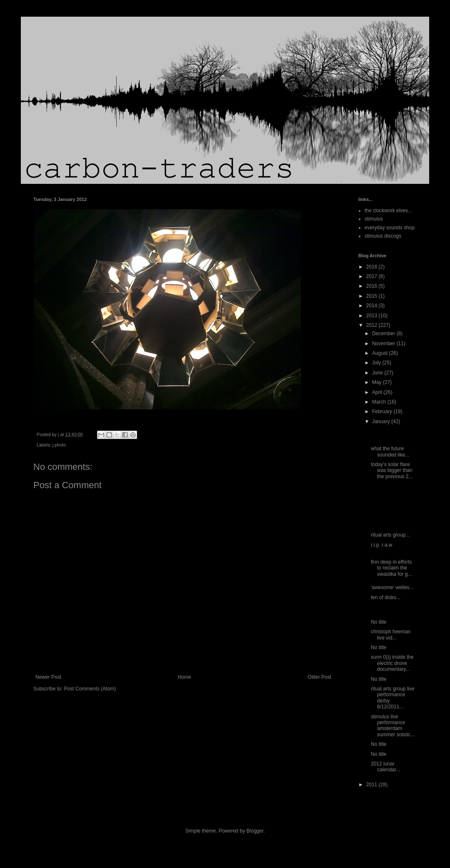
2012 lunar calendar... (385, 767)
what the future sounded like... (390, 452)
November (384, 344)
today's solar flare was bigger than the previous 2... (392, 470)
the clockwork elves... (388, 211)
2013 (372, 316)
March (380, 402)
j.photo (59, 445)
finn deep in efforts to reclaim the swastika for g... (391, 568)
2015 (372, 296)
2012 (372, 325)
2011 (372, 785)
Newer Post (48, 677)
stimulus (374, 219)
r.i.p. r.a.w (381, 545)
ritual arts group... (390, 535)
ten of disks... (386, 597)
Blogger (255, 831)
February (383, 411)
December (384, 334)
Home (185, 677)
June (378, 373)
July (377, 363)
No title (379, 622)
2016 (372, 286)
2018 (372, 267)
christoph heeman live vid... (391, 635)
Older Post (319, 677)
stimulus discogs (383, 236)
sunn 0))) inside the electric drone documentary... (392, 663)
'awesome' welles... (392, 587)
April (378, 392)
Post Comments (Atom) (90, 689)
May (377, 382)
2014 (372, 306)
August (381, 353)
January (382, 421)
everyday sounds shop (390, 228)
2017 (372, 276)
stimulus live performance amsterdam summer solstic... (393, 726)
